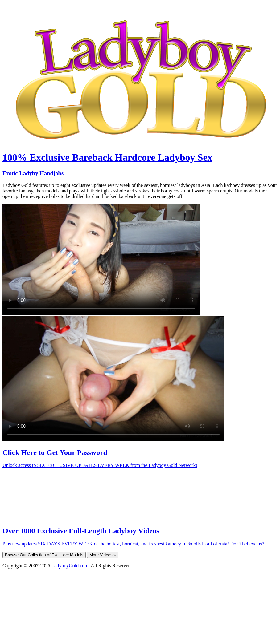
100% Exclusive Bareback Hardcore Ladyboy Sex (107, 157)
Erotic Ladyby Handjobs (33, 173)
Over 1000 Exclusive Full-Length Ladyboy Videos (81, 531)
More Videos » (103, 555)
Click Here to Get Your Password (55, 452)
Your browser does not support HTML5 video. (101, 260)
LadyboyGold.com (70, 566)
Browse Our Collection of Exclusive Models (44, 555)
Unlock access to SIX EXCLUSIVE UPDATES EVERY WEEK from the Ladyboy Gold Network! (100, 465)
